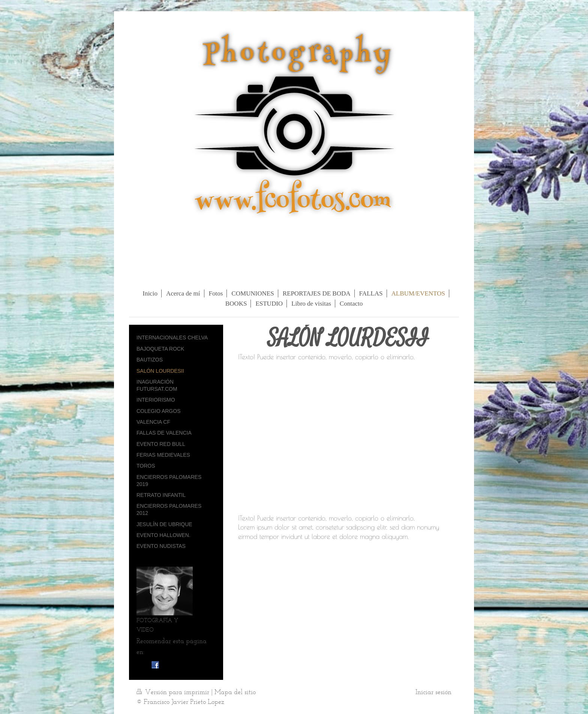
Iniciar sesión (433, 692)
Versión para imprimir (174, 692)
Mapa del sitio (235, 692)
